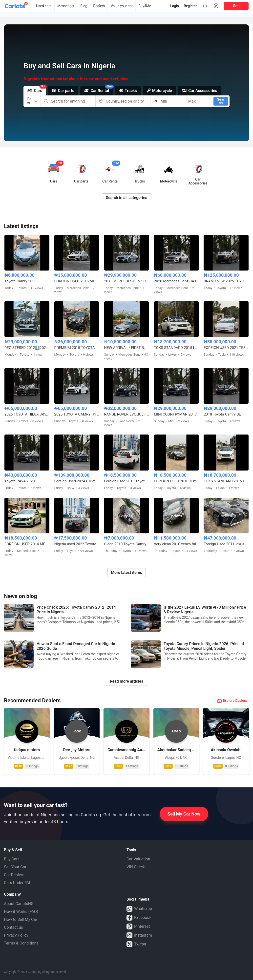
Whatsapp (139, 909)
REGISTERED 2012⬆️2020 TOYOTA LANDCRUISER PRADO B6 (27, 348)
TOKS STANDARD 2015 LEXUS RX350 (176, 348)
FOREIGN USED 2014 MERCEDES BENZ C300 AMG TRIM (27, 544)
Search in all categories (126, 198)
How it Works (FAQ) (21, 912)
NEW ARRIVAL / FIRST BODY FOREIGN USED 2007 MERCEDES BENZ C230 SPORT (126, 348)
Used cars (44, 6)
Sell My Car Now (184, 814)
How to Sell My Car (21, 919)
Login (175, 6)
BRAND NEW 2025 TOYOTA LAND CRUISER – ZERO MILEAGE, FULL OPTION (226, 281)
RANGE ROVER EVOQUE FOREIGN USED (126, 414)
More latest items (126, 572)
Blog (84, 6)
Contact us (13, 927)
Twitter (136, 944)
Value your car (122, 6)
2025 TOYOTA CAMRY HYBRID (77, 414)
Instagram (139, 935)
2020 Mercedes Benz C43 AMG (176, 281)
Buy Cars (12, 859)
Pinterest (138, 926)
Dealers (99, 6)
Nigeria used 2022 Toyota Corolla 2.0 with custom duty (77, 544)
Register (190, 6)
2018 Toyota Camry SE (222, 414)
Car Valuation (138, 859)
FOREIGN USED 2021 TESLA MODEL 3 (226, 348)
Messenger (66, 6)
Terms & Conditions (21, 943)
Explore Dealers (232, 701)
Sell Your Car (15, 867)
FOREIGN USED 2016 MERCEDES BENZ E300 (77, 281)
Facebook (139, 918)
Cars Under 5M (17, 883)
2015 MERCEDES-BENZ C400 (126, 281)
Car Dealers (14, 875)
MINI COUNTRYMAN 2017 (175, 414)
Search (221, 101)
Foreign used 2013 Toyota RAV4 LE (126, 481)
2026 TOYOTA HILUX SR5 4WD (27, 414)
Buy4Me (145, 6)
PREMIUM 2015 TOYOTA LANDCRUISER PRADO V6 (77, 348)
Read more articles (126, 681)
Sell (236, 6)
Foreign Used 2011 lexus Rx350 (226, 544)
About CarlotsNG (19, 904)
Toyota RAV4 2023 (20, 481)
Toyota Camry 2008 (21, 281)
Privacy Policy (16, 935)
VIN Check (136, 867)
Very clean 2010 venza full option (176, 544)
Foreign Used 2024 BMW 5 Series (77, 481)
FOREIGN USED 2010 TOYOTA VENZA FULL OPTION (176, 481)
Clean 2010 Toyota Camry (125, 544)
